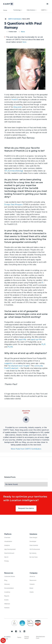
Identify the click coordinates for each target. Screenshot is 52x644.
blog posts (18, 107)
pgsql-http (22, 339)
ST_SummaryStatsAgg (14, 171)
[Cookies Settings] (3, 640)
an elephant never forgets (19, 366)
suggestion (9, 363)
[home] (9, 4)
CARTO (43, 10)
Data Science (31, 10)
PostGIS (15, 100)
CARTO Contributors (15, 19)
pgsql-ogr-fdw (36, 339)
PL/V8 (10, 347)
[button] (47, 4)
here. (25, 42)
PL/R (43, 344)
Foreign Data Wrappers (14, 204)
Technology (17, 10)
